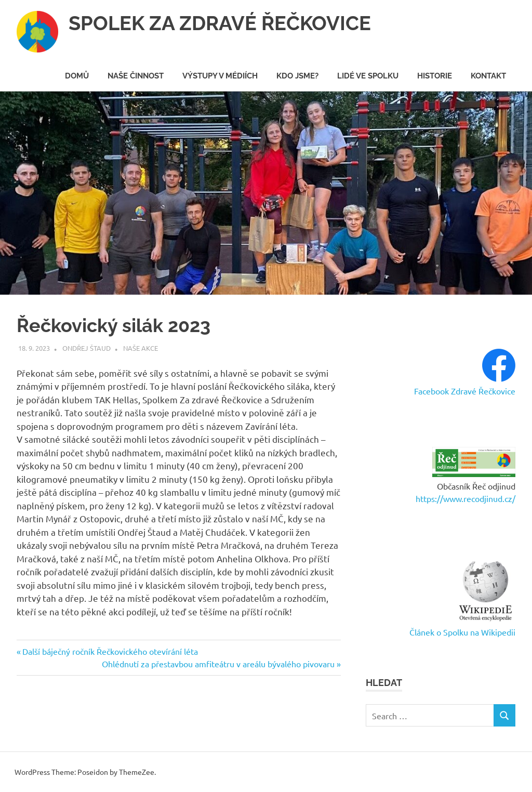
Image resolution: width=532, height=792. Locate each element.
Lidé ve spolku (368, 76)
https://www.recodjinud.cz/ (465, 498)
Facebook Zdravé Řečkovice (465, 391)
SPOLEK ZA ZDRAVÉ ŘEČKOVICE (220, 23)
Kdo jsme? (297, 76)
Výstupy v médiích (220, 76)
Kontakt (488, 76)
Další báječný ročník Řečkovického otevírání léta (110, 651)
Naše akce (141, 348)
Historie (435, 76)
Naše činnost (136, 76)
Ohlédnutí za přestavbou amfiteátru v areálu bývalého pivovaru (218, 664)
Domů (77, 76)
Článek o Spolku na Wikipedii (462, 632)
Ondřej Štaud (87, 348)
